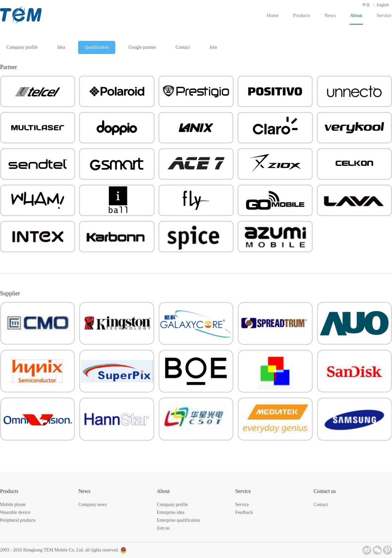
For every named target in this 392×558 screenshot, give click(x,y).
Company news (93, 505)
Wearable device (15, 512)
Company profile (22, 47)
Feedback (244, 512)
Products (302, 15)
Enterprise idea (171, 512)
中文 (366, 5)
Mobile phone (13, 505)
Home (273, 15)
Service (384, 15)
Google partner (142, 47)
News (330, 15)
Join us (163, 528)
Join (213, 47)
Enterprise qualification (178, 520)
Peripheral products (18, 520)
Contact (183, 47)
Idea (61, 47)
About (356, 19)
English (383, 5)
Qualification (97, 47)
